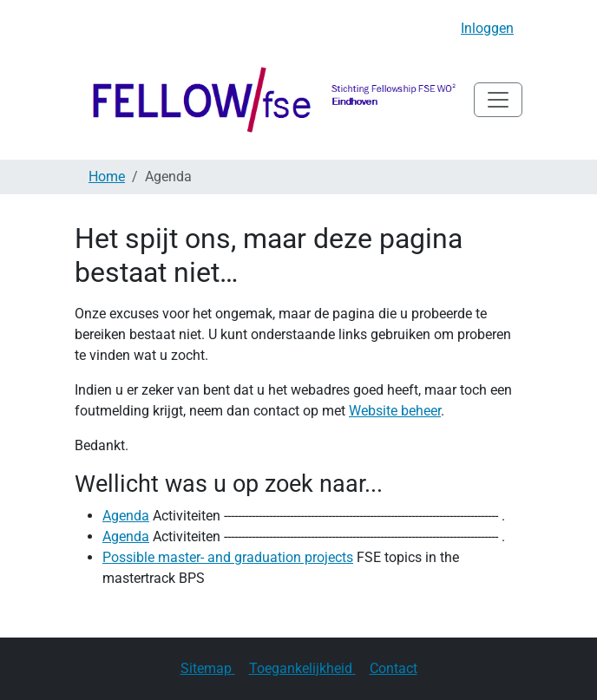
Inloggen (487, 28)
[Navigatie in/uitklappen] (498, 100)
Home (107, 177)
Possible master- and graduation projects (228, 557)
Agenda (126, 516)
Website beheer (395, 411)
